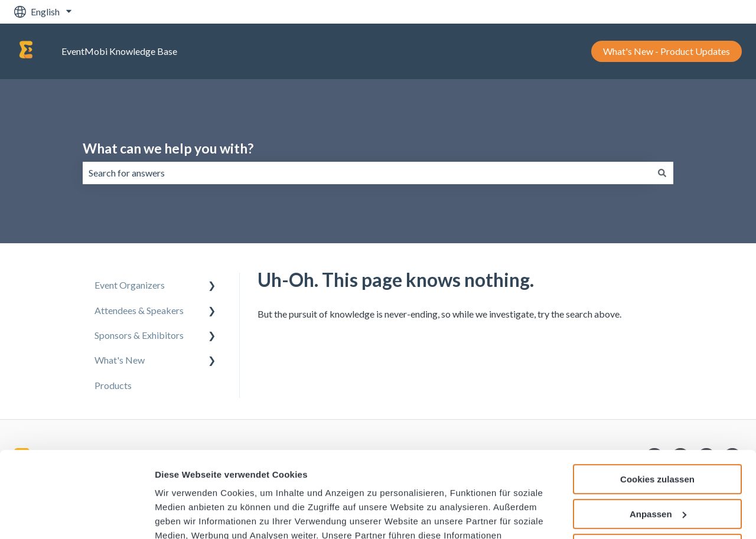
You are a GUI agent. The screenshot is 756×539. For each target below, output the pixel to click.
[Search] (662, 173)
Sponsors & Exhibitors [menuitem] (139, 335)
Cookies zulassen (657, 399)
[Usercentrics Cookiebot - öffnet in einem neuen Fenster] (76, 516)
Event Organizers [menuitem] (130, 285)
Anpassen (658, 434)
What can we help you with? (168, 148)
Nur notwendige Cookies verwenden (657, 473)
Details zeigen (185, 516)
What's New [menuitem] (120, 360)
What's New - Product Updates (667, 51)
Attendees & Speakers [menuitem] (139, 310)
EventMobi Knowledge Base (119, 51)
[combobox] (367, 173)
